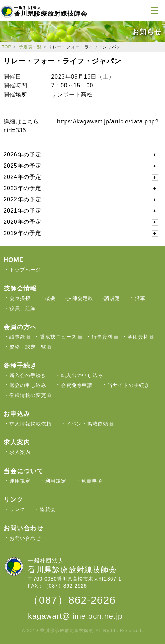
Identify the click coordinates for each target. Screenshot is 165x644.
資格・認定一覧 (28, 347)
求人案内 (20, 452)
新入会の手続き (28, 375)
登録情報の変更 (28, 395)
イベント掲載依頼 (87, 424)
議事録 (17, 337)
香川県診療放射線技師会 (51, 11)
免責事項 (92, 481)
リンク (17, 509)
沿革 (140, 298)
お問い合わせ (25, 538)
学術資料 (138, 337)
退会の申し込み (28, 385)
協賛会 (48, 509)
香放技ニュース (58, 337)
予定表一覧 (30, 47)
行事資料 (102, 337)
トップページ (25, 270)
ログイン (137, 11)
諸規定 (112, 298)
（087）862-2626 (72, 600)
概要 (50, 298)
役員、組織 (23, 308)
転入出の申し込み (82, 375)
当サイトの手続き (129, 385)
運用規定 (20, 481)
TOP (6, 47)
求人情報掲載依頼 (30, 424)
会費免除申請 (77, 385)
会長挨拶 (20, 298)
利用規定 (56, 481)
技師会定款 (80, 298)
